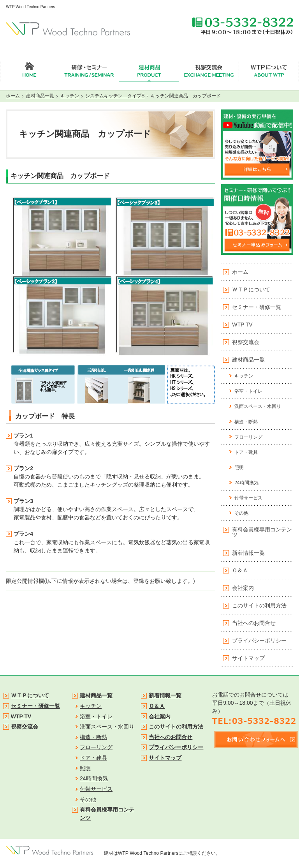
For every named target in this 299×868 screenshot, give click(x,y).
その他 (241, 513)
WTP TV (242, 325)
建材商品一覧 (248, 360)
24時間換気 (246, 483)
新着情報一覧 (248, 553)
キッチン (244, 376)
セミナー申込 (236, 44)
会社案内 (243, 588)
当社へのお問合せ (254, 623)
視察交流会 (246, 342)
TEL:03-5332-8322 (243, 26)
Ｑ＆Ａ (240, 570)
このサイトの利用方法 (259, 605)
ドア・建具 (246, 452)
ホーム (240, 272)
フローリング (248, 437)
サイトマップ (248, 658)
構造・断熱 (246, 422)
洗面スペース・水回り (258, 406)
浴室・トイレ (248, 391)
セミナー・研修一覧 (257, 307)
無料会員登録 (274, 44)
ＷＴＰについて (251, 289)
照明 (239, 468)
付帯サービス (248, 498)
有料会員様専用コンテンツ (262, 532)
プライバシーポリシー (259, 640)
